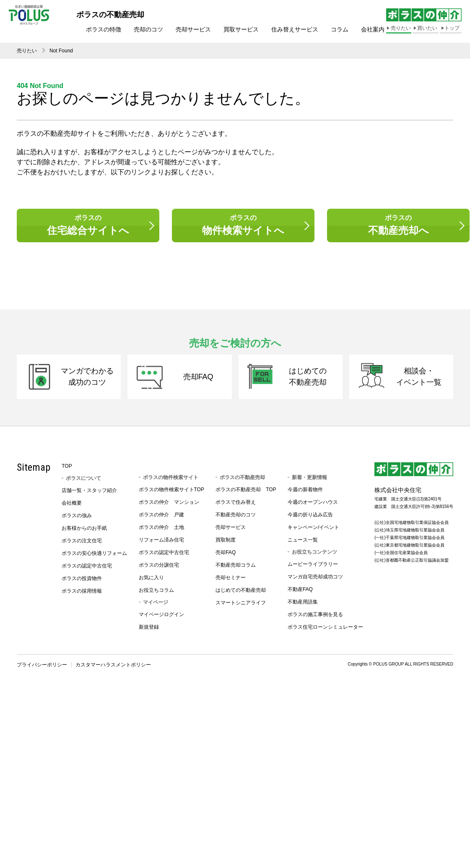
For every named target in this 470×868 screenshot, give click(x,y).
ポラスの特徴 (104, 29)
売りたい (401, 28)
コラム (340, 29)
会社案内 (373, 29)
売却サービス (193, 29)
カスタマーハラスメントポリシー (113, 671)
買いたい (427, 28)
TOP (67, 472)
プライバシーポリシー (42, 671)
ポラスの (88, 226)
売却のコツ (148, 29)
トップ (452, 28)
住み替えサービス (295, 29)
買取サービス (241, 29)
